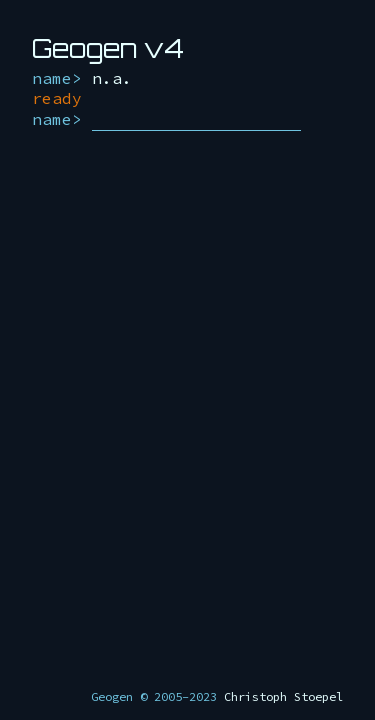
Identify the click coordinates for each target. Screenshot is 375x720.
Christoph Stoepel (283, 696)
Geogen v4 (108, 48)
